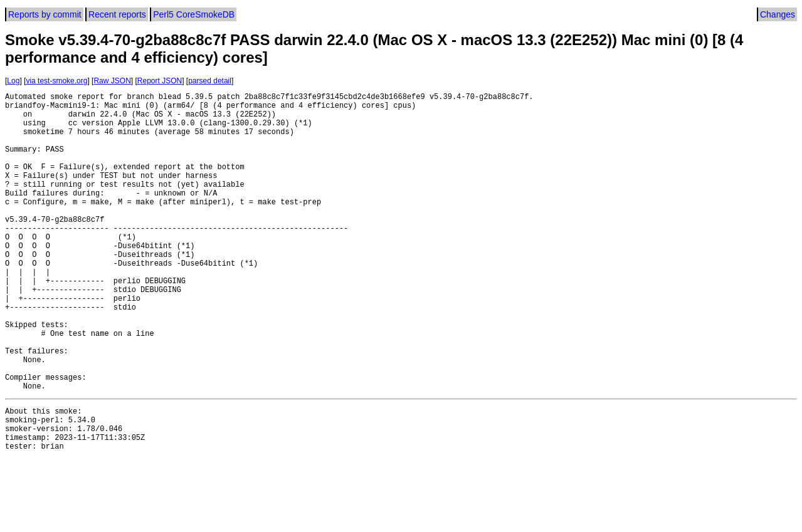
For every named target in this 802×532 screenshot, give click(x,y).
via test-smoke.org (56, 81)
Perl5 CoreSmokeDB (194, 14)
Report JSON (160, 81)
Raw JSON (112, 81)
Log (13, 81)
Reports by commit (45, 14)
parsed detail (210, 81)
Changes (778, 14)
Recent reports (117, 14)
